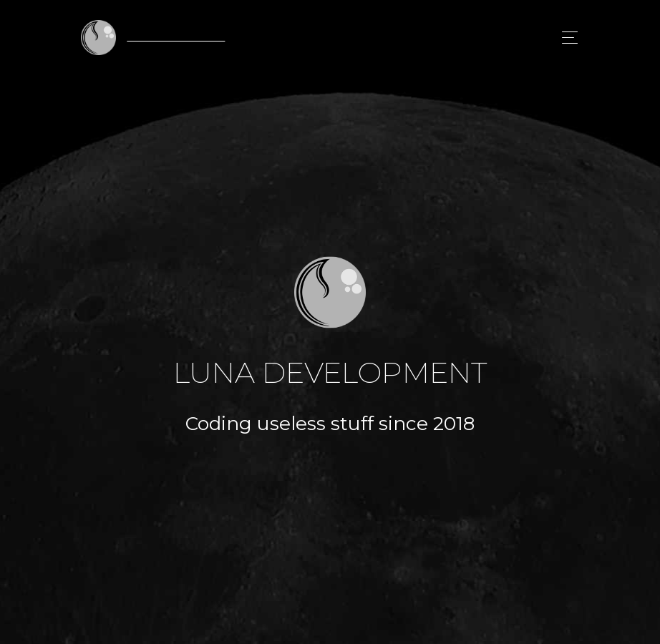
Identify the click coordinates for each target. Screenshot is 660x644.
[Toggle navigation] (566, 38)
